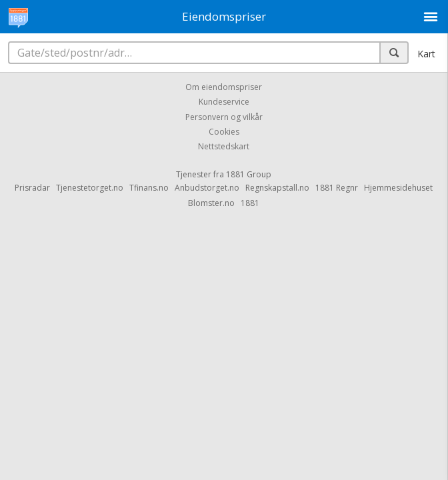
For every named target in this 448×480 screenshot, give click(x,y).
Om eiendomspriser (224, 87)
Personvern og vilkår (224, 117)
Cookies (224, 132)
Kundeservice (224, 102)
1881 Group (249, 174)
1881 (250, 203)
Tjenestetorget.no (90, 188)
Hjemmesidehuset (398, 188)
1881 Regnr (337, 188)
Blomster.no (211, 203)
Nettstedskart (224, 147)
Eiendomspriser (224, 16)
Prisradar (32, 188)
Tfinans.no (149, 188)
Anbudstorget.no (207, 188)
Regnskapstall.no (277, 188)
